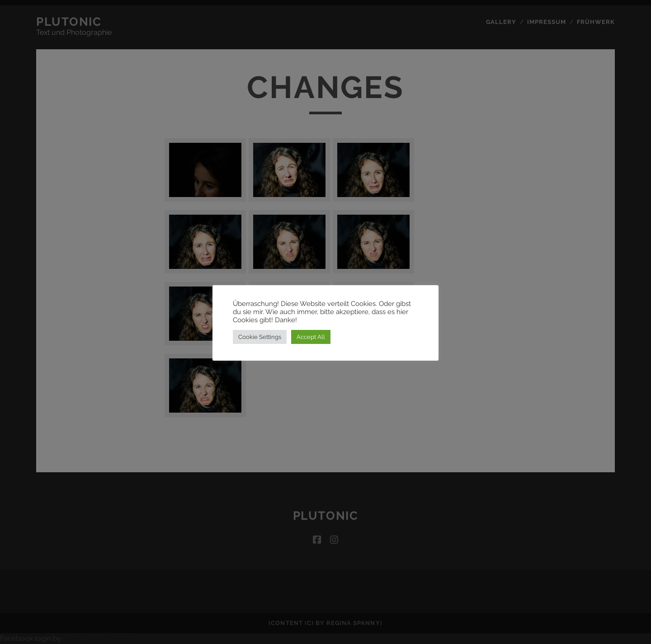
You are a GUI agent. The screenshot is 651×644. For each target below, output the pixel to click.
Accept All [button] (311, 337)
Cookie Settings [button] (260, 337)
